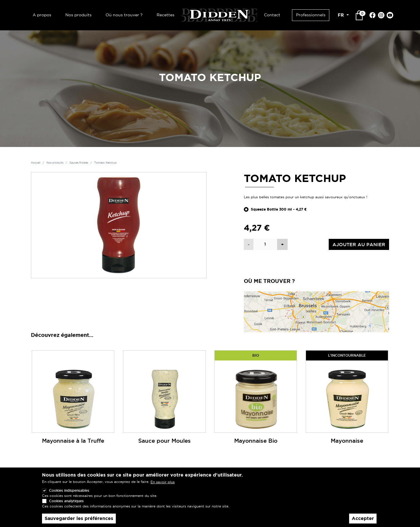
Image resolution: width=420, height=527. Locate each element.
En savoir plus (163, 482)
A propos (42, 15)
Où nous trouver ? (124, 15)
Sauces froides (79, 163)
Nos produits (78, 15)
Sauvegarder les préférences (79, 518)
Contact (272, 15)
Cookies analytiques (66, 501)
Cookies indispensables (69, 490)
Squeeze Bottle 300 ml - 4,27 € (279, 209)
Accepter (363, 518)
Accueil (36, 163)
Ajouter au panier (359, 244)
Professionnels (311, 15)
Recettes (166, 15)
